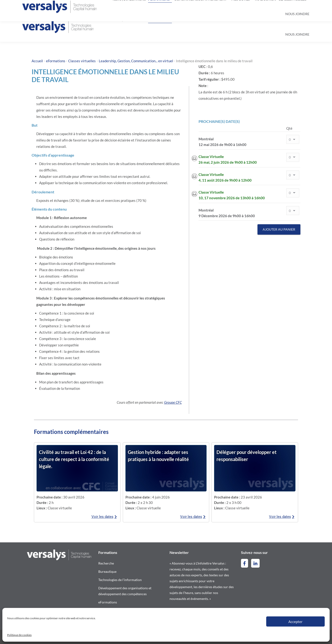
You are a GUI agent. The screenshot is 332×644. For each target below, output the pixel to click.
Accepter (295, 622)
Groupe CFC (173, 402)
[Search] (165, 6)
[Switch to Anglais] (299, 6)
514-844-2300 (41, 6)
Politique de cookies (19, 635)
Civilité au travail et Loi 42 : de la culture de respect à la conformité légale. (74, 459)
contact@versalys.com (84, 6)
